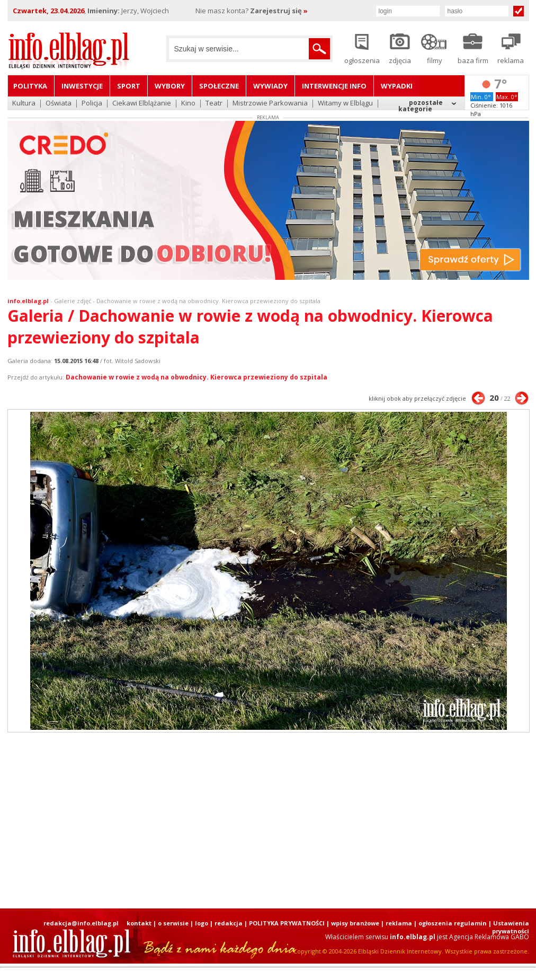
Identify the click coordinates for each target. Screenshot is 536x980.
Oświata (59, 104)
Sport (129, 86)
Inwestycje (82, 86)
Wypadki (397, 86)
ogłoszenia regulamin (453, 923)
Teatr (214, 104)
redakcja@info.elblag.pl (81, 923)
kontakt (139, 923)
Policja (92, 104)
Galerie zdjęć (73, 301)
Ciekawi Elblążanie (142, 104)
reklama (399, 923)
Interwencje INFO (334, 86)
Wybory (170, 86)
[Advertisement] (144, 820)
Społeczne (219, 86)
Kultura (24, 104)
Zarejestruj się (279, 11)
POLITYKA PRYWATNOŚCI (287, 923)
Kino (188, 104)
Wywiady (270, 86)
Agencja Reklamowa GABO (489, 937)
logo (202, 923)
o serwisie (173, 923)
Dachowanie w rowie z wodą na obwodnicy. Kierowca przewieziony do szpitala (196, 377)
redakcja (229, 923)
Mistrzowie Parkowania (270, 104)
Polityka (30, 86)
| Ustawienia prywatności (509, 927)
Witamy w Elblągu (345, 104)
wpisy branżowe (355, 923)
